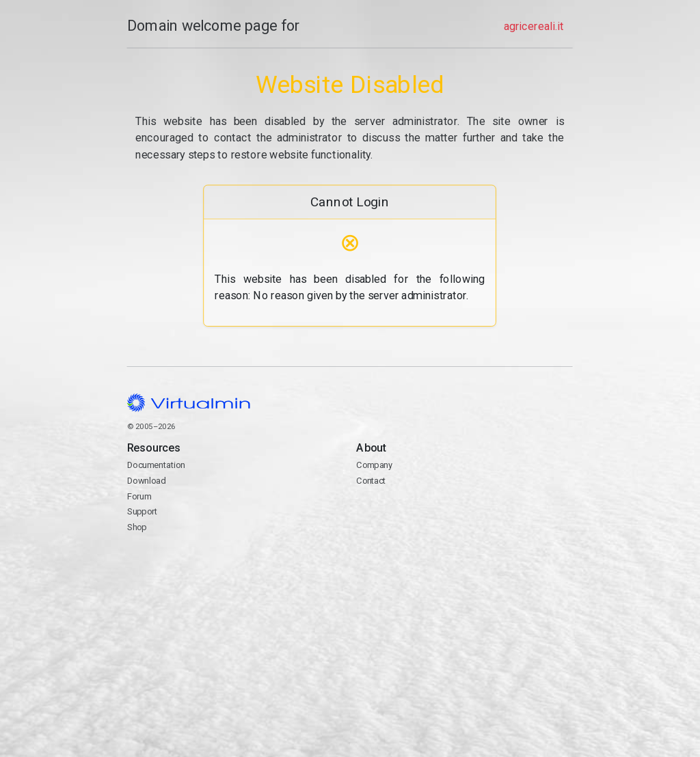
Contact (465, 520)
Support (143, 512)
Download (147, 481)
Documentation (156, 465)
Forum (139, 496)
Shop (137, 527)
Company (375, 465)
